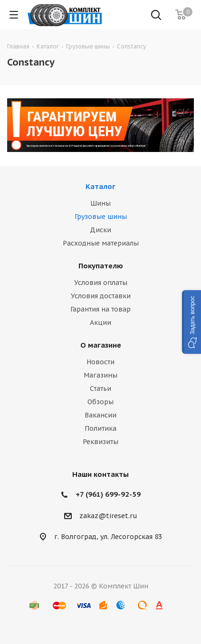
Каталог (100, 186)
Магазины (100, 375)
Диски (100, 230)
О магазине (101, 345)
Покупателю (101, 266)
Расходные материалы (101, 243)
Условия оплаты (101, 283)
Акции (100, 322)
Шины (100, 203)
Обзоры (100, 402)
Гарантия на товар (100, 309)
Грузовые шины (101, 217)
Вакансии (100, 415)
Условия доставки (101, 296)
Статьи (100, 388)
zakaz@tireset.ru (108, 516)
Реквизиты (100, 442)
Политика (100, 428)
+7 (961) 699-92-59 (108, 494)
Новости (100, 362)
